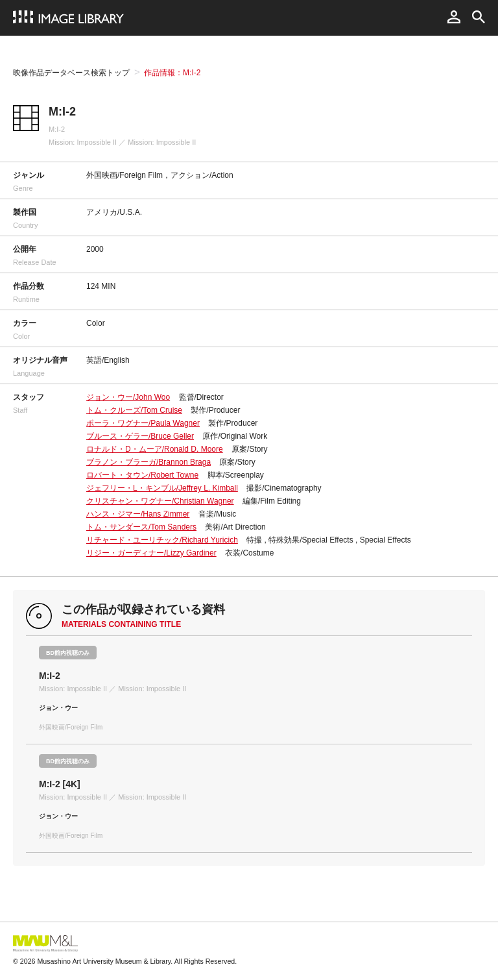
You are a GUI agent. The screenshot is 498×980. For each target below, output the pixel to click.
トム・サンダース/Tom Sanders (141, 527)
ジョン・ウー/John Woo (128, 397)
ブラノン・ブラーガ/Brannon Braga (148, 462)
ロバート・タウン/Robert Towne (142, 475)
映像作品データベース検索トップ (71, 73)
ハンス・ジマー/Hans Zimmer (138, 514)
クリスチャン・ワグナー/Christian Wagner (160, 501)
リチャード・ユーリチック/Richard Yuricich (162, 540)
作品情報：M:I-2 (172, 73)
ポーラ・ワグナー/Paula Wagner (143, 423)
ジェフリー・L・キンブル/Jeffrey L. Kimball (162, 488)
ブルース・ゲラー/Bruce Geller (140, 436)
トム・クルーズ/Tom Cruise (134, 410)
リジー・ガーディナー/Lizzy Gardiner (151, 553)
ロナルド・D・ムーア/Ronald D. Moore (155, 449)
